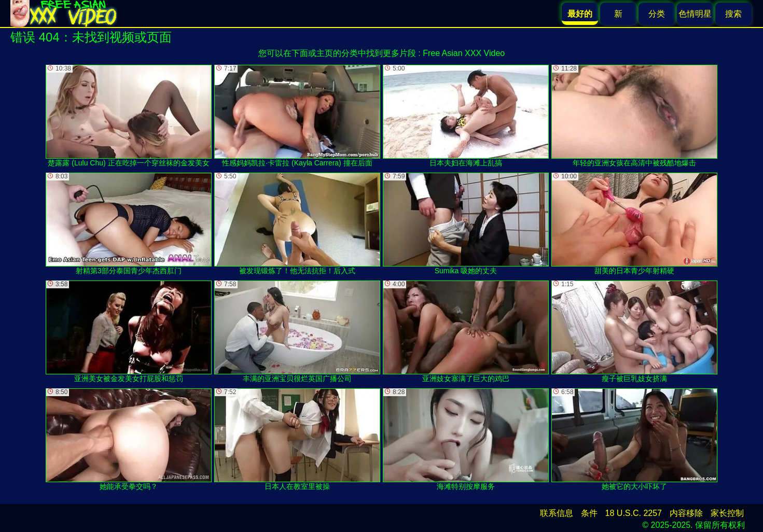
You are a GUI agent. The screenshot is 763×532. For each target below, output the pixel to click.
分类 (657, 14)
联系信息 (557, 513)
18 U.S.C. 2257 (634, 513)
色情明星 (695, 14)
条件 (589, 513)
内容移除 (686, 513)
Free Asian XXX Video (464, 53)
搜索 (733, 14)
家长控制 (727, 513)
